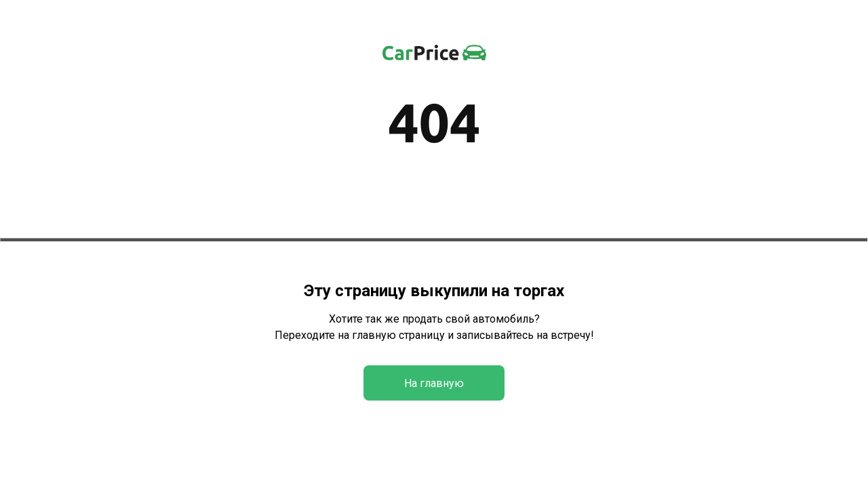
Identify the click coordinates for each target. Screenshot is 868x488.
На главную (434, 383)
